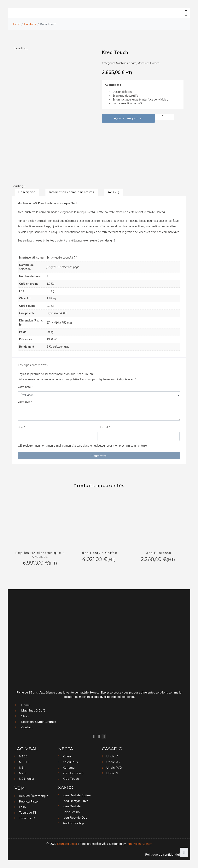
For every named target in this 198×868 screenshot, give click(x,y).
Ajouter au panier (128, 118)
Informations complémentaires (72, 192)
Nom (21, 427)
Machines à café (126, 63)
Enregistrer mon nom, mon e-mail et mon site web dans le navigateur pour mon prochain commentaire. (84, 446)
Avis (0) (114, 192)
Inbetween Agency (139, 844)
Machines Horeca (148, 63)
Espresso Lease (67, 844)
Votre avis (25, 402)
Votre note (25, 387)
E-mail (105, 427)
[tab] (27, 192)
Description (27, 192)
